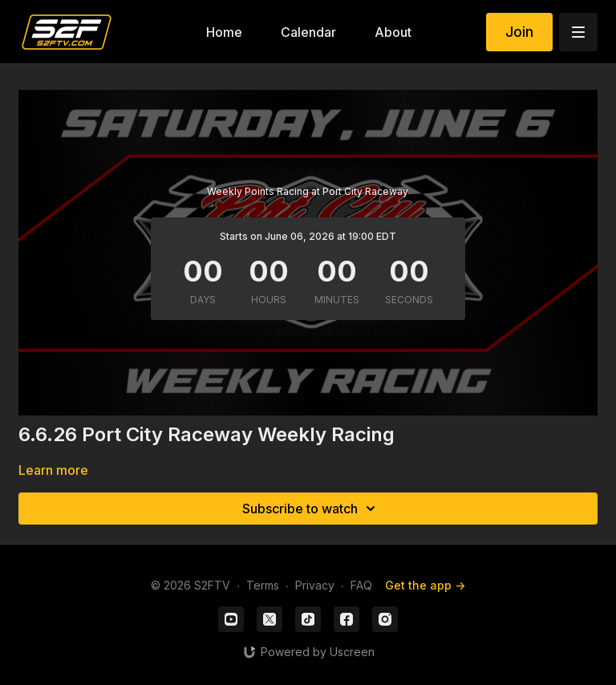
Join (519, 32)
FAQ (361, 585)
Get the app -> (425, 585)
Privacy (315, 585)
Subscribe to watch (311, 509)
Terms (263, 585)
